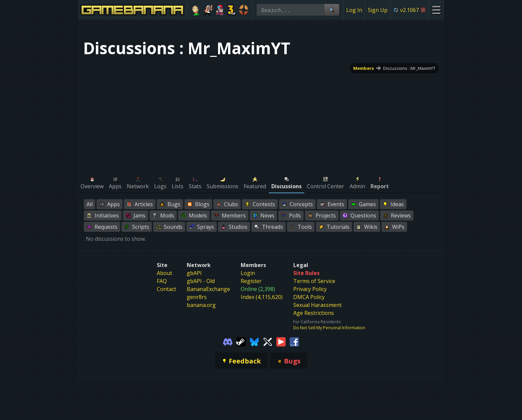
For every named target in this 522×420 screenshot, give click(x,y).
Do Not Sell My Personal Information (329, 328)
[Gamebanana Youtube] (281, 341)
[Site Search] (332, 10)
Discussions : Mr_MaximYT (409, 68)
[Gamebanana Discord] (228, 341)
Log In (354, 10)
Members (364, 68)
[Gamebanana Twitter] (268, 341)
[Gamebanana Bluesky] (254, 341)
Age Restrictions (314, 313)
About (164, 273)
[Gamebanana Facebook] (294, 341)
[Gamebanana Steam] (241, 341)
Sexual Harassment (317, 305)
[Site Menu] (436, 10)
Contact (166, 289)
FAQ (162, 281)
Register (251, 281)
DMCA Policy (309, 297)
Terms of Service (314, 281)
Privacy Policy (310, 289)
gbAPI (194, 273)
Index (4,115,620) (262, 297)
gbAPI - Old (201, 281)
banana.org (201, 305)
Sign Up (378, 10)
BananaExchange (208, 289)
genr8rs (197, 297)
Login (248, 273)
